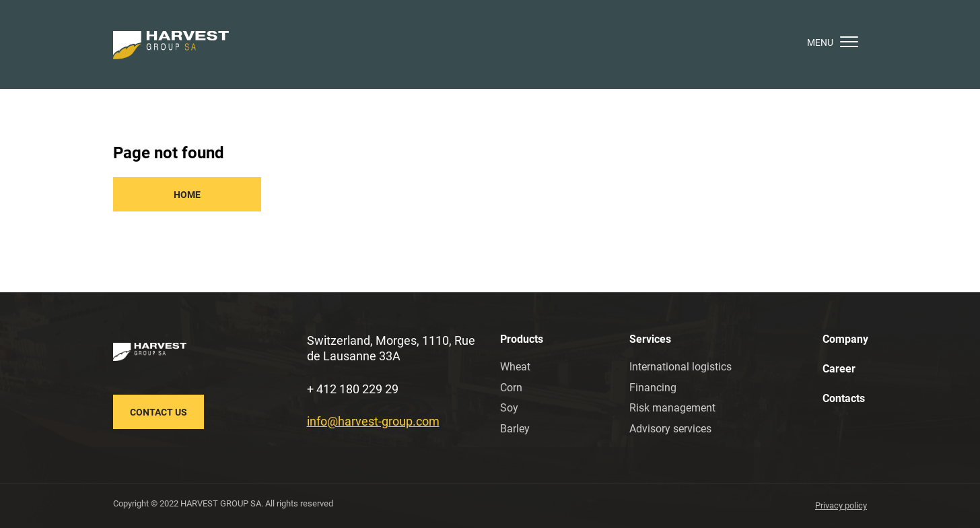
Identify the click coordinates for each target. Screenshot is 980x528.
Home (187, 195)
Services (650, 339)
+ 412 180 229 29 (353, 389)
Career (839, 369)
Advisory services (670, 429)
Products (522, 339)
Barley (515, 429)
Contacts (844, 398)
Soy (509, 408)
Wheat (515, 367)
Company (845, 339)
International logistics (680, 367)
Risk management (672, 408)
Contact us (159, 412)
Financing (653, 388)
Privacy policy (841, 505)
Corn (511, 388)
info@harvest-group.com (373, 421)
